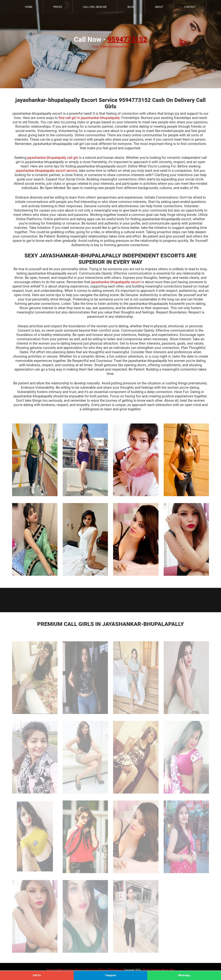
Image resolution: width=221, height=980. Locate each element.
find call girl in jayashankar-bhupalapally (89, 118)
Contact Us (91, 970)
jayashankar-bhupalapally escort (116, 282)
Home (29, 7)
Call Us (37, 975)
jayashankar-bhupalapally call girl (53, 158)
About (159, 7)
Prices (58, 7)
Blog (131, 7)
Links (69, 970)
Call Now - (110, 40)
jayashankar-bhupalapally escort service (47, 171)
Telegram (111, 975)
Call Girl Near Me (95, 7)
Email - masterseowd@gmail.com (110, 47)
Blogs (103, 970)
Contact (190, 7)
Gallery (60, 970)
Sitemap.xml (116, 970)
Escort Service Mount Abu (158, 970)
